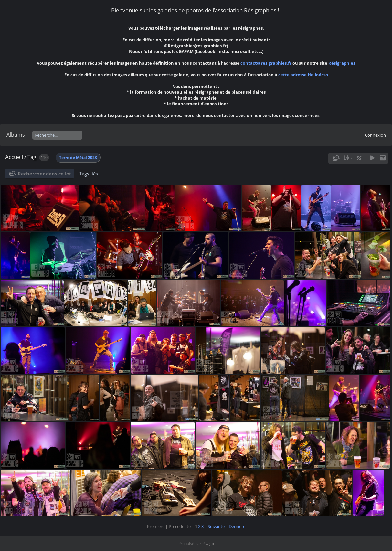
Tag (32, 157)
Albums (16, 135)
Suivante (216, 526)
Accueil (14, 157)
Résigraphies (342, 63)
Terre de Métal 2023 (78, 158)
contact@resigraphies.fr (266, 63)
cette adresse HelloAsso (303, 75)
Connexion (375, 135)
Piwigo (208, 543)
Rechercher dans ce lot (44, 174)
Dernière (237, 526)
